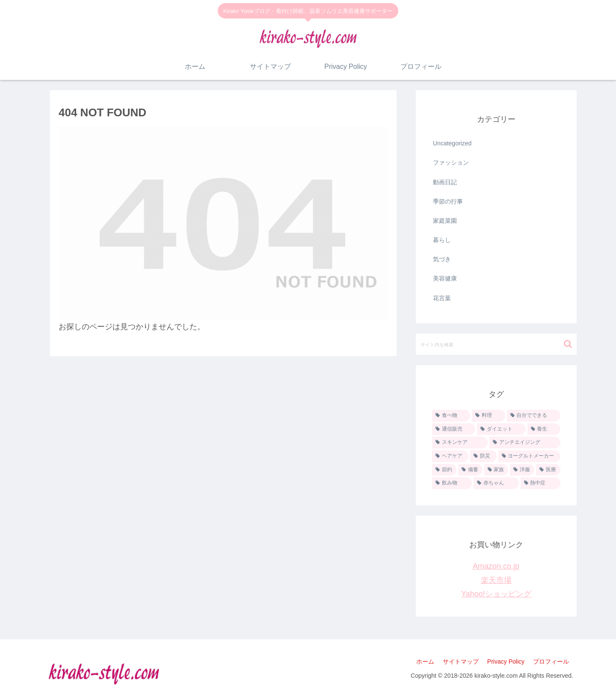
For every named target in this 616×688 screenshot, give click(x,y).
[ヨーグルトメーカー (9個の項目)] (529, 456)
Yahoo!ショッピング (496, 594)
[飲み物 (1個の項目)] (452, 483)
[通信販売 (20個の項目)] (454, 429)
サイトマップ (461, 661)
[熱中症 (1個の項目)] (540, 483)
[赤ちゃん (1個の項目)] (496, 483)
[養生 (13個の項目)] (544, 429)
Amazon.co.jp (496, 566)
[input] (496, 344)
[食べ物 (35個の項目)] (451, 416)
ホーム (425, 661)
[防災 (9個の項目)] (483, 456)
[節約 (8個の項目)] (444, 470)
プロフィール (551, 661)
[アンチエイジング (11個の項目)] (525, 443)
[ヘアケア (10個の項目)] (450, 456)
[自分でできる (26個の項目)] (534, 416)
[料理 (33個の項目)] (488, 416)
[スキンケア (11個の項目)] (460, 443)
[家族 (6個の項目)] (496, 470)
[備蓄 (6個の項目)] (470, 470)
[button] (568, 344)
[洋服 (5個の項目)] (522, 470)
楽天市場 (496, 580)
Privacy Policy (506, 661)
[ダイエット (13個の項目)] (501, 429)
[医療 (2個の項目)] (548, 470)
